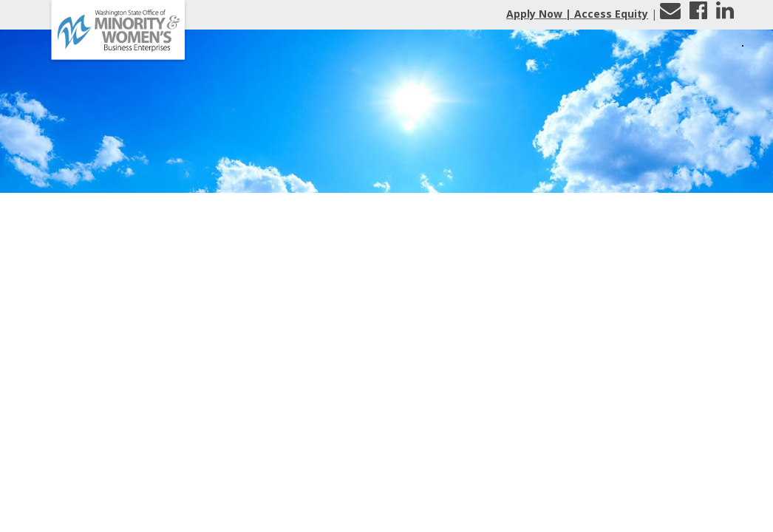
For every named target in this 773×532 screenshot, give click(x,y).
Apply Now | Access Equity (577, 14)
